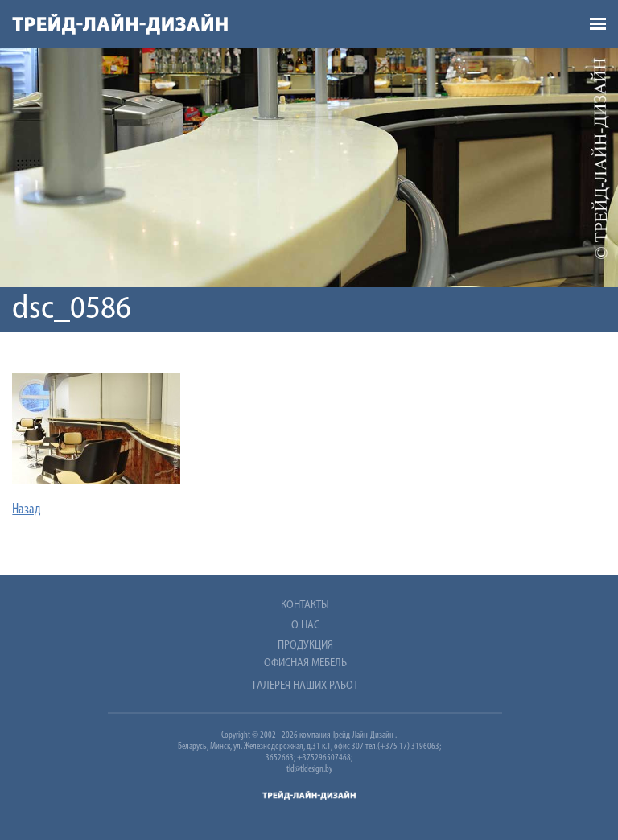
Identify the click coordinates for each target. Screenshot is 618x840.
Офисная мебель (305, 663)
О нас (305, 626)
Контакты (305, 605)
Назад (27, 510)
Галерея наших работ (305, 686)
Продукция (305, 646)
